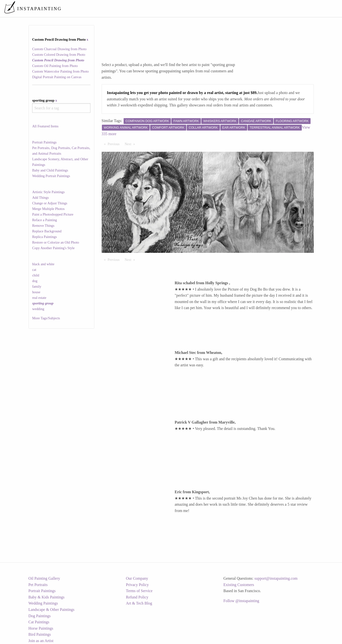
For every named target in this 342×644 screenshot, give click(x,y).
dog (35, 281)
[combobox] (61, 108)
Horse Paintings (41, 628)
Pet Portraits (38, 585)
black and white (43, 264)
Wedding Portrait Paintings (51, 176)
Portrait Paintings (44, 142)
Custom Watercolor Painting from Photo (60, 71)
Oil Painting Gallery (44, 578)
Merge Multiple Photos (48, 209)
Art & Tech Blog (139, 603)
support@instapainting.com (276, 578)
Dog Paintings (40, 616)
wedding (38, 309)
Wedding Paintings (43, 603)
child (36, 275)
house (36, 292)
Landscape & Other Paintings (52, 610)
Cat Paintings (39, 622)
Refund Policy (137, 597)
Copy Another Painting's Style (53, 248)
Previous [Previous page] (115, 144)
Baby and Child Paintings (50, 170)
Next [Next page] (131, 144)
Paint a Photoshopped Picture (53, 214)
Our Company (137, 578)
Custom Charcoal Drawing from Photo (59, 49)
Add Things (40, 198)
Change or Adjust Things (50, 203)
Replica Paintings (44, 237)
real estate (39, 298)
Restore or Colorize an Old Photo (56, 242)
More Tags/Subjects (46, 318)
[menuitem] (236, 8)
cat (34, 270)
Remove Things (43, 226)
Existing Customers (239, 585)
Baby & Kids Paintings (47, 597)
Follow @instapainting (241, 601)
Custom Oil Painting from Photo (55, 66)
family (37, 286)
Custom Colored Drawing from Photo (59, 55)
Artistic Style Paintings (49, 192)
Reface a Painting (45, 220)
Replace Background (47, 231)
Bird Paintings (40, 634)
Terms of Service (139, 591)
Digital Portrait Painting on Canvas (57, 77)
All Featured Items (45, 126)
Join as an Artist (41, 641)
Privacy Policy (137, 585)
